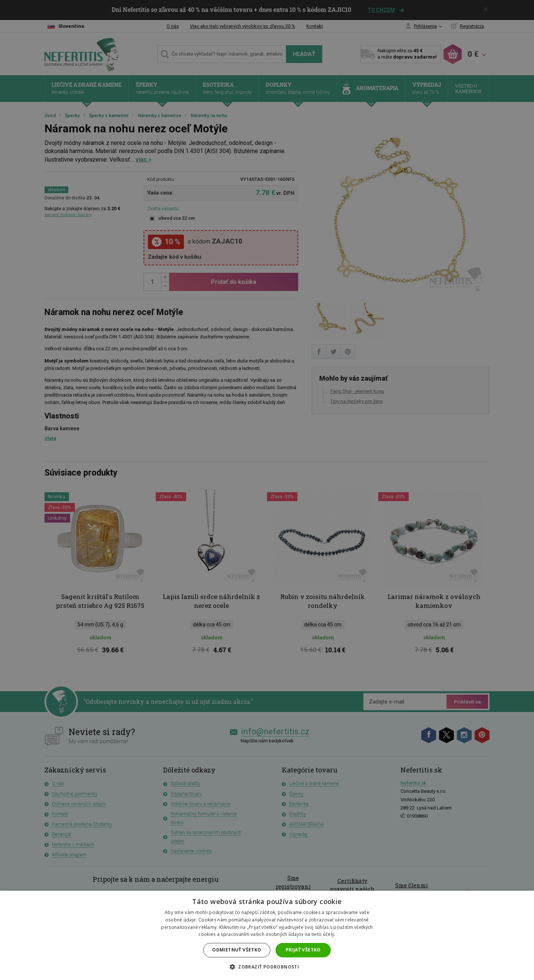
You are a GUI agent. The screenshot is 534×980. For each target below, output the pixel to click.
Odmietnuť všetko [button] (237, 950)
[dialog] (267, 490)
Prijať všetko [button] (303, 950)
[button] (267, 967)
